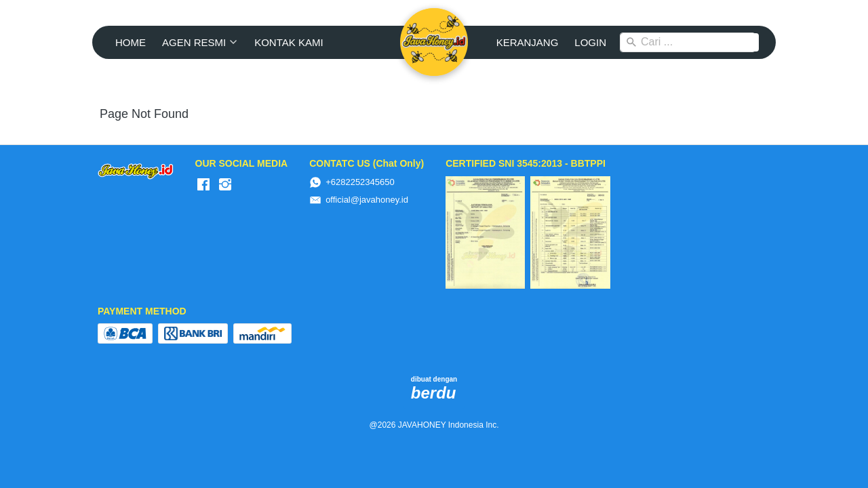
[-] (203, 185)
